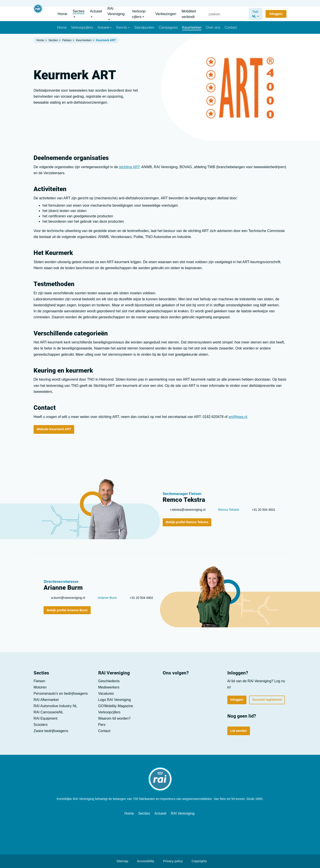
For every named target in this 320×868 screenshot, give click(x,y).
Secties (144, 813)
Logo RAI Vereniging (115, 700)
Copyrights (197, 861)
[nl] (253, 14)
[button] (80, 14)
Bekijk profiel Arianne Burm (67, 610)
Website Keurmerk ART (54, 429)
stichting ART (129, 167)
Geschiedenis (109, 681)
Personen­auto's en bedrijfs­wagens (61, 693)
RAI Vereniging (183, 813)
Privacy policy (171, 861)
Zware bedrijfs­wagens (51, 731)
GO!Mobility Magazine (116, 706)
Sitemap (120, 861)
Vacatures (258, 3)
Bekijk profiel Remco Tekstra (187, 522)
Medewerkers (109, 687)
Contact (245, 3)
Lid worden (273, 3)
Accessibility (143, 861)
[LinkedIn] (168, 685)
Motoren (40, 687)
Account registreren (267, 700)
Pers (236, 3)
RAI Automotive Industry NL (55, 706)
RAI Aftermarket (46, 700)
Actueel (160, 813)
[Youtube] (180, 685)
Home (129, 813)
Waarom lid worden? (114, 718)
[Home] (38, 14)
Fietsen (39, 681)
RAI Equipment (46, 718)
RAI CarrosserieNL (48, 712)
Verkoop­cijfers (109, 712)
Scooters (41, 725)
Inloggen (237, 700)
